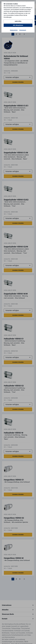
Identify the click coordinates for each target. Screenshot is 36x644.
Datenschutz (14, 30)
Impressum (23, 30)
